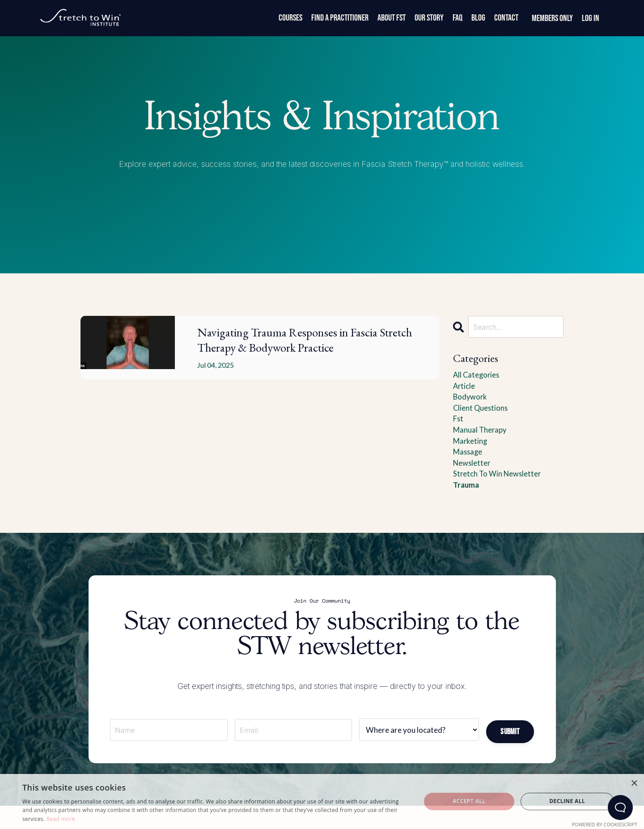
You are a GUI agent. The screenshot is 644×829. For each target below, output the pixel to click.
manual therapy (482, 437)
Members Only (552, 18)
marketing (471, 449)
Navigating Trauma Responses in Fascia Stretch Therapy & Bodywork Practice (308, 357)
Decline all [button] (567, 801)
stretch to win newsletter (500, 485)
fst (459, 425)
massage (469, 461)
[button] (510, 744)
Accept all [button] (469, 801)
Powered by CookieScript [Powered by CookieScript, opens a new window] (604, 824)
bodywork (471, 400)
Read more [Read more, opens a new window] (61, 819)
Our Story (429, 18)
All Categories (478, 376)
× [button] (634, 784)
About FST (392, 18)
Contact (506, 18)
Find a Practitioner (340, 18)
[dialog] (322, 801)
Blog (478, 18)
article (465, 388)
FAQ (458, 18)
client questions (482, 412)
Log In (591, 18)
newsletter (473, 473)
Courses (290, 18)
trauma (467, 497)
